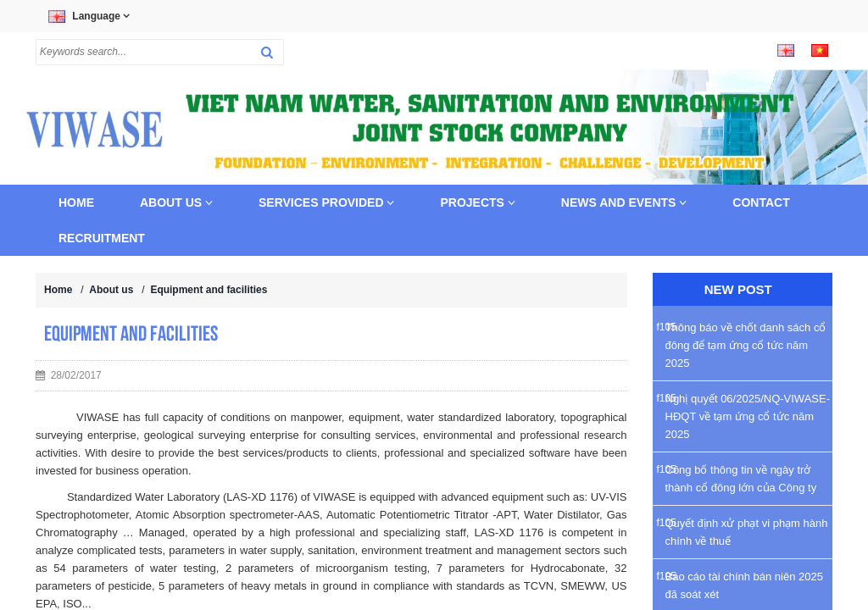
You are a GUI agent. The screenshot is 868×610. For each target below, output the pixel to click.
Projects (477, 202)
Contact (761, 202)
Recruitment (102, 238)
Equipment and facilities (209, 290)
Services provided (326, 202)
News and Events (624, 202)
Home (76, 202)
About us (176, 202)
